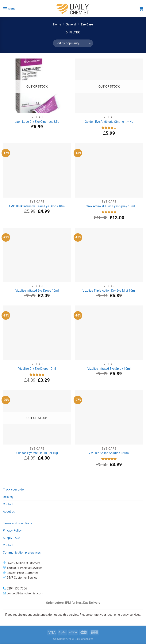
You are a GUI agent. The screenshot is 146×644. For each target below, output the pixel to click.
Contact (8, 504)
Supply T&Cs (12, 538)
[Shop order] (73, 43)
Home (57, 24)
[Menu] (9, 9)
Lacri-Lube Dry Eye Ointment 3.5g (37, 122)
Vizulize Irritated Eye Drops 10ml (37, 291)
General (71, 24)
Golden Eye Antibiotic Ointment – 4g (109, 122)
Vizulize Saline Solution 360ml (109, 453)
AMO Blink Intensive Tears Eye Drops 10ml (37, 206)
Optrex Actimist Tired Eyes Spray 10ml (109, 206)
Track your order (14, 489)
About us (9, 511)
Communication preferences (22, 553)
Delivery (8, 497)
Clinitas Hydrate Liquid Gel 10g (37, 453)
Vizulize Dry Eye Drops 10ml (37, 369)
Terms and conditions (17, 523)
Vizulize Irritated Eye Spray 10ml (109, 369)
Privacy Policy (12, 530)
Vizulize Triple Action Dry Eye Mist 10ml (109, 291)
